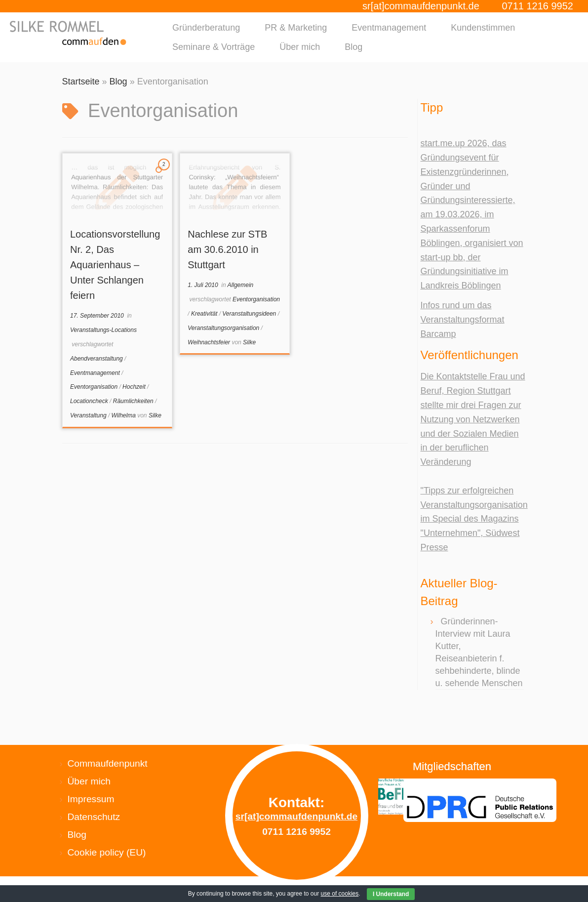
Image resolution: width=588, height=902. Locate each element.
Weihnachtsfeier (210, 342)
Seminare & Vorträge (214, 47)
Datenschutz (94, 817)
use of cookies (340, 894)
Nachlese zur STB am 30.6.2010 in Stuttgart (227, 249)
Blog (353, 47)
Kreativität (205, 314)
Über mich (300, 47)
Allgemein (241, 285)
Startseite (81, 82)
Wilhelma (125, 415)
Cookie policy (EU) (107, 852)
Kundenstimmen (483, 28)
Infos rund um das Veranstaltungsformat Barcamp (463, 320)
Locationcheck (90, 401)
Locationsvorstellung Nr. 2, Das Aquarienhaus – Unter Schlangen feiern (115, 265)
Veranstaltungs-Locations (103, 330)
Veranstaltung (89, 415)
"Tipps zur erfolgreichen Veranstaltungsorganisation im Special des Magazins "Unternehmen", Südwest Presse (474, 519)
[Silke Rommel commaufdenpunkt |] (69, 33)
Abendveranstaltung (97, 359)
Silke (155, 415)
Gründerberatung (206, 28)
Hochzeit (135, 387)
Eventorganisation (95, 387)
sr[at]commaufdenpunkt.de (421, 6)
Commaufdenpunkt (108, 763)
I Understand (391, 894)
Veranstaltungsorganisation (224, 328)
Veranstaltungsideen (250, 314)
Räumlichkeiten (134, 401)
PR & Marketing (296, 28)
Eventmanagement (389, 28)
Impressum (91, 799)
